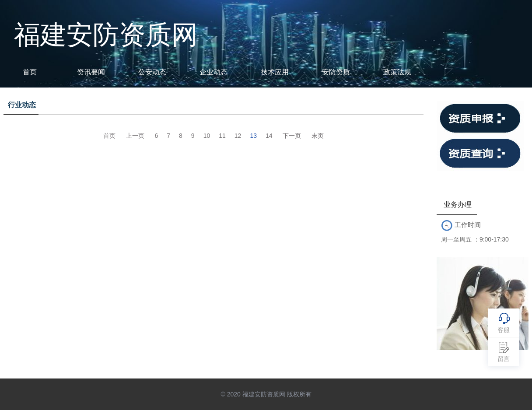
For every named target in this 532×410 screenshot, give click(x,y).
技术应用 (275, 72)
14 (269, 136)
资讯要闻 (91, 72)
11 (222, 136)
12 (238, 136)
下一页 (292, 136)
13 (253, 136)
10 (207, 136)
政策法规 (397, 72)
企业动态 (213, 72)
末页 (318, 136)
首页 (30, 72)
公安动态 (152, 72)
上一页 (135, 136)
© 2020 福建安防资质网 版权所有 (266, 394)
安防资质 (336, 72)
